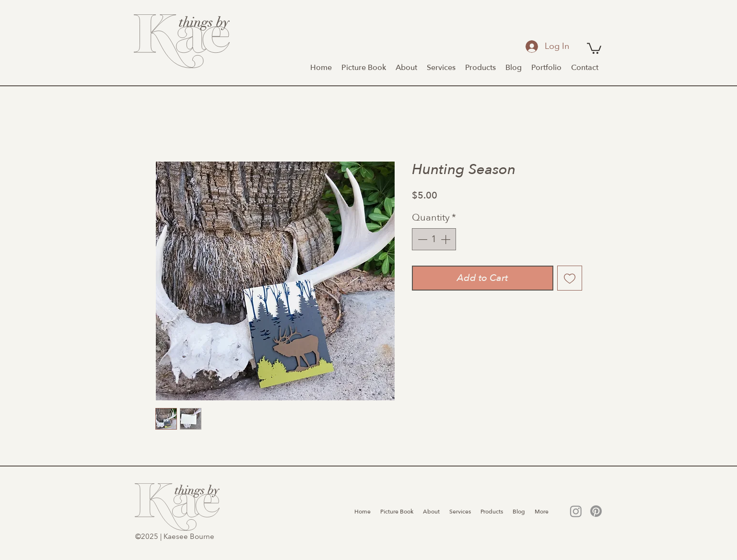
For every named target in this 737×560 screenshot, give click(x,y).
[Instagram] (576, 511)
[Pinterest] (596, 511)
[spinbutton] (434, 239)
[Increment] (446, 239)
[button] (594, 48)
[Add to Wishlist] (570, 278)
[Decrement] (421, 239)
